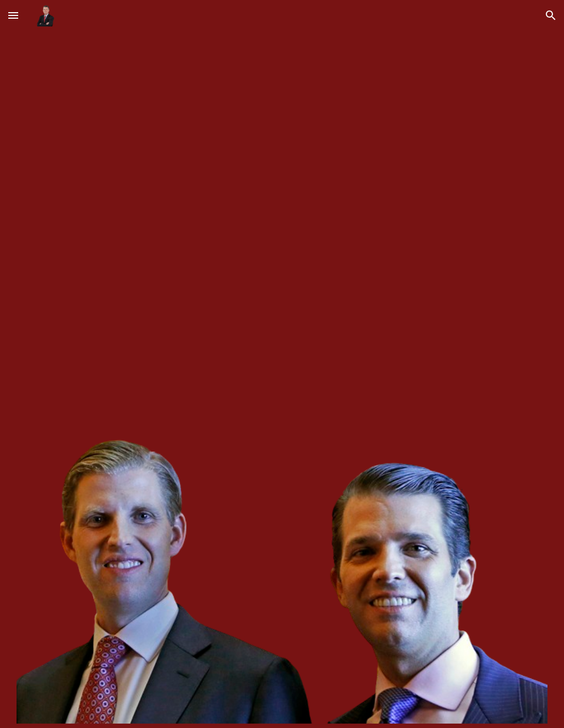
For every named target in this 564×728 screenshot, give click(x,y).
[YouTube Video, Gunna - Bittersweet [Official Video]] (282, 232)
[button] (13, 15)
